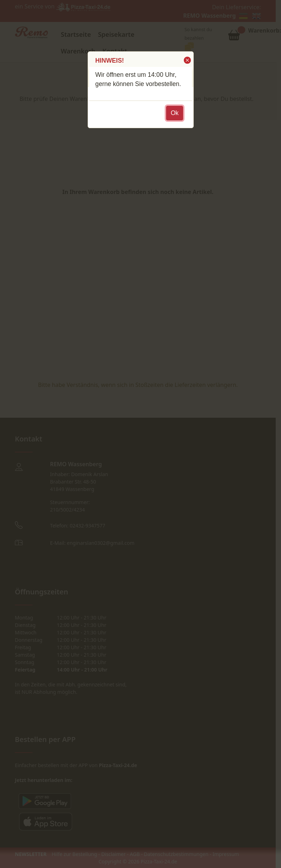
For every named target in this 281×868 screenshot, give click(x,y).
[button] (187, 60)
